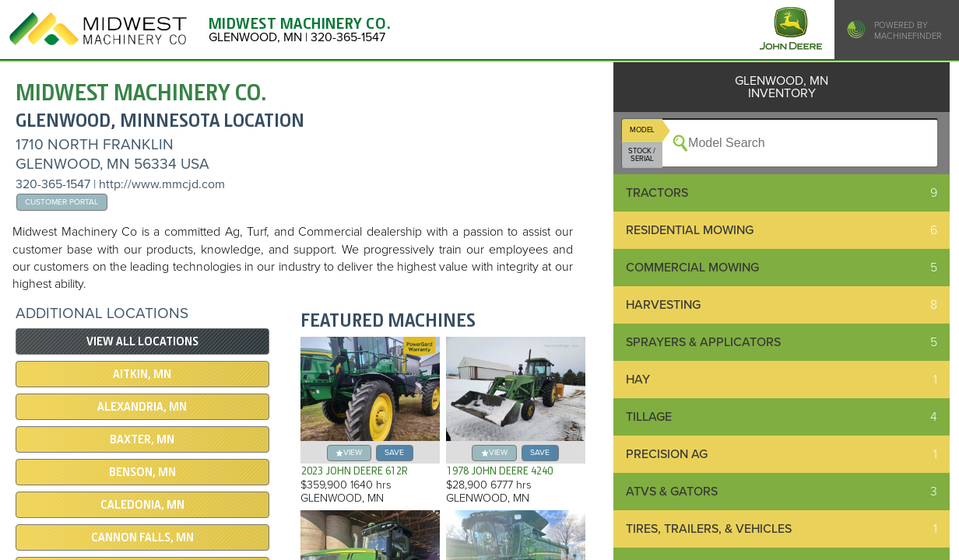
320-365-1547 (53, 184)
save (394, 452)
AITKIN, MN (142, 374)
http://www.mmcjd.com (162, 184)
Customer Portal (61, 202)
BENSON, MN (142, 472)
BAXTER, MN (142, 439)
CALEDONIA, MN (142, 505)
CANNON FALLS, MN (142, 537)
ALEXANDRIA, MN (142, 407)
